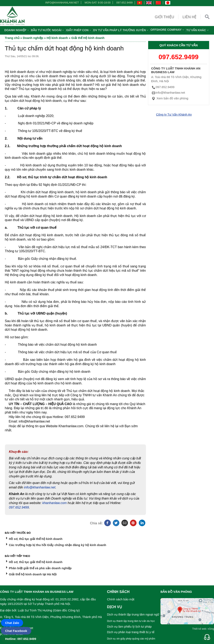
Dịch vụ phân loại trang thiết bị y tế (131, 632)
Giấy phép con (79, 30)
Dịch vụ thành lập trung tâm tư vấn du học (131, 621)
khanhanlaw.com (54, 503)
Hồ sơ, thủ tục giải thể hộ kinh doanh (36, 539)
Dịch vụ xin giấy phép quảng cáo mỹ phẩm (131, 639)
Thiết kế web (199, 629)
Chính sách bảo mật (121, 599)
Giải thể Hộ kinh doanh (88, 38)
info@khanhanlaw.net (61, 3)
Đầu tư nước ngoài (48, 30)
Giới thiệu (164, 17)
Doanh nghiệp (17, 30)
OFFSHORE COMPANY (168, 30)
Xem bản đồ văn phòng (170, 98)
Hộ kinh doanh (57, 38)
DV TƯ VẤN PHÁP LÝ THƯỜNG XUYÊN (121, 30)
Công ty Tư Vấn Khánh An (174, 114)
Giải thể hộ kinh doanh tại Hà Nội (33, 574)
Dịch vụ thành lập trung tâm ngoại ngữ (133, 614)
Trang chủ (12, 38)
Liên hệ (189, 17)
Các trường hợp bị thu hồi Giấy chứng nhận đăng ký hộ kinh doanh (58, 545)
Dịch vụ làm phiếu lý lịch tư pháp (129, 626)
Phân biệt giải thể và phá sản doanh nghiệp (40, 568)
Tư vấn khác (198, 30)
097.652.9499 (124, 3)
